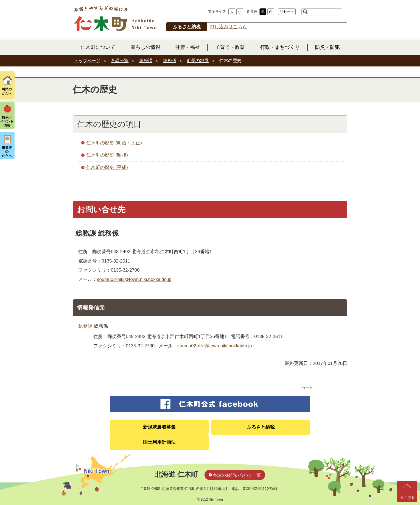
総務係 (170, 61)
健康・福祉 (187, 47)
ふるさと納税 (261, 427)
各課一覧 (120, 61)
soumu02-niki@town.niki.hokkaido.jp (134, 279)
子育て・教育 (230, 47)
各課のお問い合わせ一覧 (237, 475)
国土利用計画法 (159, 442)
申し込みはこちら (228, 27)
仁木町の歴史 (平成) (107, 167)
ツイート (306, 387)
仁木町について (98, 47)
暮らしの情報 (145, 47)
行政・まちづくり (280, 47)
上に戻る (407, 498)
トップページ (87, 61)
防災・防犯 (327, 47)
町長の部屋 (198, 61)
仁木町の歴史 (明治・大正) (114, 143)
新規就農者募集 (159, 427)
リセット (287, 12)
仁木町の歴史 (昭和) (107, 155)
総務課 (146, 61)
